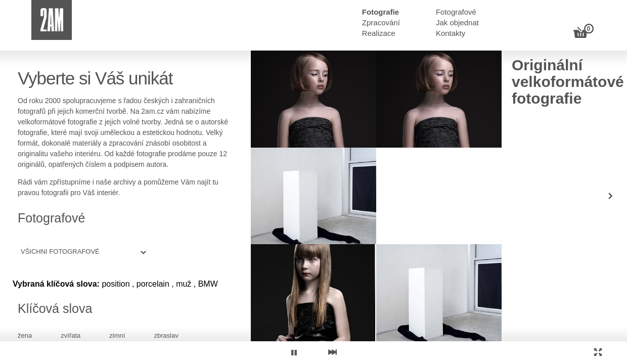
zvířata (71, 335)
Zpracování (381, 22)
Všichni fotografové (60, 252)
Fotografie (380, 12)
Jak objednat (457, 22)
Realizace (379, 33)
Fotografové (456, 12)
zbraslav (166, 335)
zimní (117, 335)
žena (25, 335)
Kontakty (451, 33)
